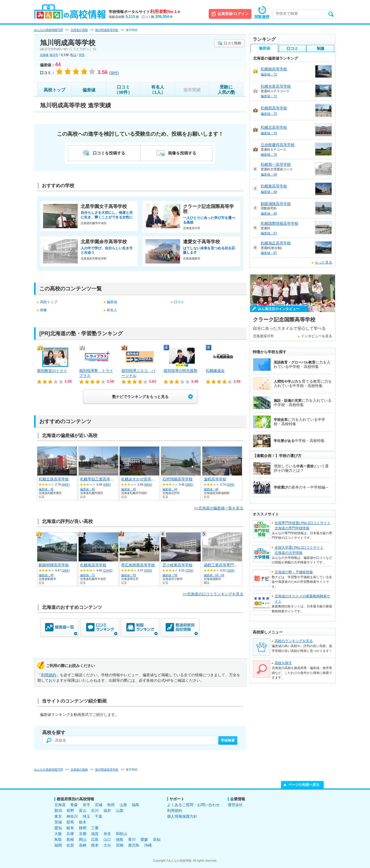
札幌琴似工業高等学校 (99, 479)
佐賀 (70, 845)
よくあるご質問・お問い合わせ (193, 805)
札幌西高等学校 (274, 108)
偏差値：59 (170, 575)
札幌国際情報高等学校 (280, 223)
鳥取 (58, 840)
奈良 (107, 834)
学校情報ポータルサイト (144, 12)
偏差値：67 (269, 233)
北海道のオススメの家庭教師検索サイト (302, 599)
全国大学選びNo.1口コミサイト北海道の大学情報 (299, 550)
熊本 (95, 845)
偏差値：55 (128, 575)
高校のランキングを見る (294, 641)
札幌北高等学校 (274, 127)
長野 (70, 811)
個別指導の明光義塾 (181, 371)
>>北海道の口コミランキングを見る (213, 594)
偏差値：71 (269, 96)
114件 (108, 571)
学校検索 (228, 740)
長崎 (83, 845)
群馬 (70, 822)
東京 (58, 816)
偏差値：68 (269, 192)
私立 (74, 55)
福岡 (58, 845)
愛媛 (144, 840)
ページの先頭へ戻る (304, 785)
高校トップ (54, 90)
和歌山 (122, 834)
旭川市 (54, 55)
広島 (95, 840)
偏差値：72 (87, 575)
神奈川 (72, 816)
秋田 (111, 805)
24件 (231, 485)
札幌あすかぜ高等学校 (140, 479)
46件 (148, 485)
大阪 (58, 834)
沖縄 (148, 845)
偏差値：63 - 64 (214, 575)
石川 (95, 811)
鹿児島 (134, 845)
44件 (65, 485)
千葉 (99, 816)
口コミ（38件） (123, 90)
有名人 (112, 310)
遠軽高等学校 (215, 479)
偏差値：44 (170, 489)
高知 (157, 840)
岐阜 (70, 828)
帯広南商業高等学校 (138, 565)
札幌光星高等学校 (276, 86)
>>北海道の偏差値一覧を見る (219, 508)
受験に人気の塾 (226, 90)
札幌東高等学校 (274, 186)
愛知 (58, 828)
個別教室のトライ (52, 371)
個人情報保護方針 (182, 816)
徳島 (120, 840)
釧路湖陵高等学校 (276, 204)
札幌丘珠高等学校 (54, 479)
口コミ (179, 302)
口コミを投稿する (109, 153)
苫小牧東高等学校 (177, 565)
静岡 (83, 828)
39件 (107, 485)
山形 (123, 805)
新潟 (58, 811)
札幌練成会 (215, 371)
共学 (82, 55)
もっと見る (323, 262)
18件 (231, 571)
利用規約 (49, 675)
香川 (132, 840)
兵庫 (70, 834)
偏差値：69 (269, 174)
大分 (107, 845)
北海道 (44, 55)
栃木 (83, 822)
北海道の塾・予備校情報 (294, 572)
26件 (189, 485)
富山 (83, 811)
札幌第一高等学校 (276, 164)
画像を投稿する (182, 153)
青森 (74, 805)
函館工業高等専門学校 (223, 565)
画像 (43, 310)
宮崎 (120, 845)
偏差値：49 (46, 575)
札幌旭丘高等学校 (276, 243)
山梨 (120, 811)
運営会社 (235, 805)
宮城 (99, 805)
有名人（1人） (157, 90)
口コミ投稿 (232, 43)
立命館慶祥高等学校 (278, 145)
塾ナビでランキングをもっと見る (140, 397)
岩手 (86, 805)
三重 (95, 828)
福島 (136, 805)
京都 (83, 834)
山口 (107, 840)
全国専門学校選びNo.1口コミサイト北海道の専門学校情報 (303, 526)
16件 (65, 571)
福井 (107, 811)
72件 (189, 571)
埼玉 (86, 816)
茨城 (58, 822)
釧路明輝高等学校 (54, 565)
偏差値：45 (46, 489)
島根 (70, 840)
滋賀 (95, 834)
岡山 (83, 840)
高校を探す (283, 663)
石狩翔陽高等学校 (177, 479)
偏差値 (89, 90)
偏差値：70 (269, 114)
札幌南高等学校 (93, 565)
